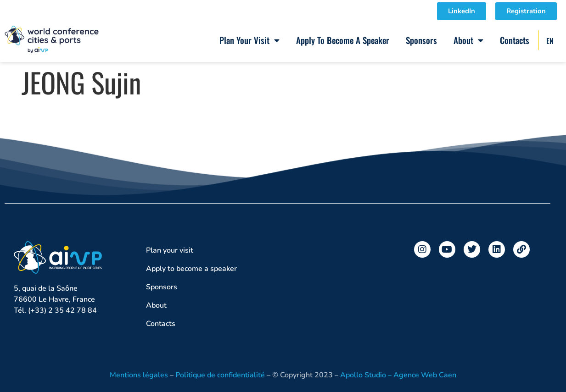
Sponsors (421, 40)
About (468, 40)
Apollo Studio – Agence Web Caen (398, 375)
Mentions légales (139, 375)
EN (550, 41)
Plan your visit (249, 40)
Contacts (515, 40)
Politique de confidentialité (220, 375)
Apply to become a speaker (343, 40)
